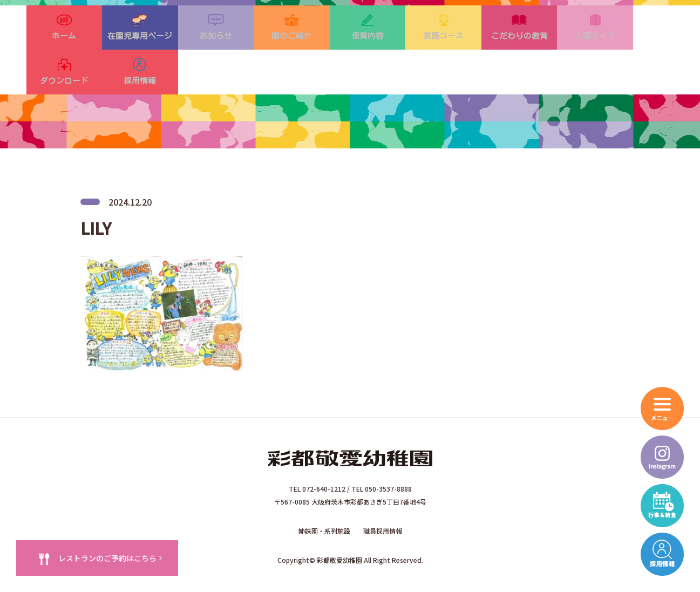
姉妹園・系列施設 (324, 508)
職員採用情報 (383, 508)
